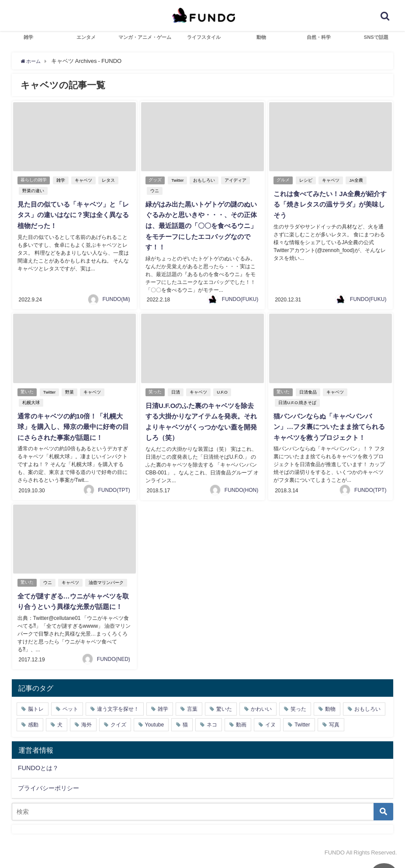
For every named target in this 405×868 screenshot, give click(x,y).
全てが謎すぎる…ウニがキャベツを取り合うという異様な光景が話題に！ (73, 602)
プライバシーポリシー (48, 792)
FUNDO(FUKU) (240, 297)
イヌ (270, 729)
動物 (261, 37)
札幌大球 (30, 400)
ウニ (154, 191)
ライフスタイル (204, 37)
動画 (241, 729)
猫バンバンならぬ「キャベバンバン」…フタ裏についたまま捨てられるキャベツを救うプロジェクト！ (329, 424)
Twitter (179, 180)
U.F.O (224, 389)
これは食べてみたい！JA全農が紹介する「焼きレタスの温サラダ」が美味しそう (329, 204)
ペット (70, 713)
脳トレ (36, 713)
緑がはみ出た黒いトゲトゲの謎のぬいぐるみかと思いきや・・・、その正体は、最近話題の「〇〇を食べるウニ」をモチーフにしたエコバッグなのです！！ (201, 225)
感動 (33, 729)
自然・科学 (319, 37)
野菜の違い (32, 191)
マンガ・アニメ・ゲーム (145, 37)
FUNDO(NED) (114, 664)
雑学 (28, 37)
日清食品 (310, 389)
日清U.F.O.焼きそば (296, 400)
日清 (177, 389)
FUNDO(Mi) (116, 297)
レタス (110, 180)
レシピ (308, 180)
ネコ (212, 729)
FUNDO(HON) (241, 485)
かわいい (261, 713)
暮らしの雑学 (34, 180)
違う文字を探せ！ (118, 713)
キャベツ (85, 180)
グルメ (284, 180)
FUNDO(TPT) (114, 485)
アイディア (237, 180)
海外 (87, 729)
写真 (334, 729)
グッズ (156, 180)
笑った (156, 389)
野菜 (71, 389)
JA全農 (358, 180)
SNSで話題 (376, 37)
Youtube (155, 729)
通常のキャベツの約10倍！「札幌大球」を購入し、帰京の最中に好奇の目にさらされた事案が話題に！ (73, 424)
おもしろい (206, 180)
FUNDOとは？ (38, 772)
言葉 (192, 713)
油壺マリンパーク (108, 578)
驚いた (28, 389)
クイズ (118, 729)
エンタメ (86, 37)
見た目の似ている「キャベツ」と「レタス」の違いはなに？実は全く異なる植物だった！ (73, 214)
